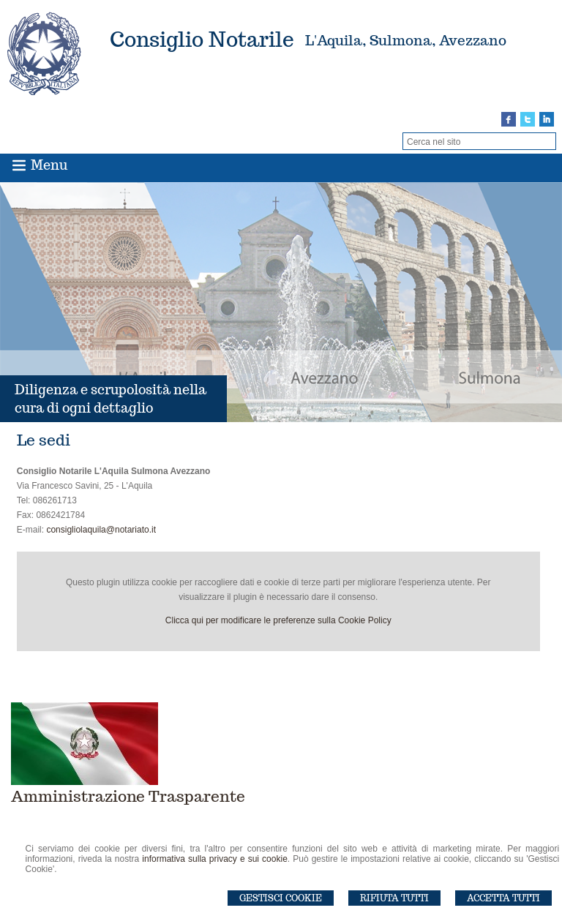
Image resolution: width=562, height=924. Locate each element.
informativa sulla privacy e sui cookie (215, 859)
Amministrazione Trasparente (128, 796)
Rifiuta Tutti (394, 898)
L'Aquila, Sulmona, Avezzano (406, 40)
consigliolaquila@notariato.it (101, 530)
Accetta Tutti (503, 898)
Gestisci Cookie (281, 898)
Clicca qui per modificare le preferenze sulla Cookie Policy (278, 620)
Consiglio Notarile (202, 39)
